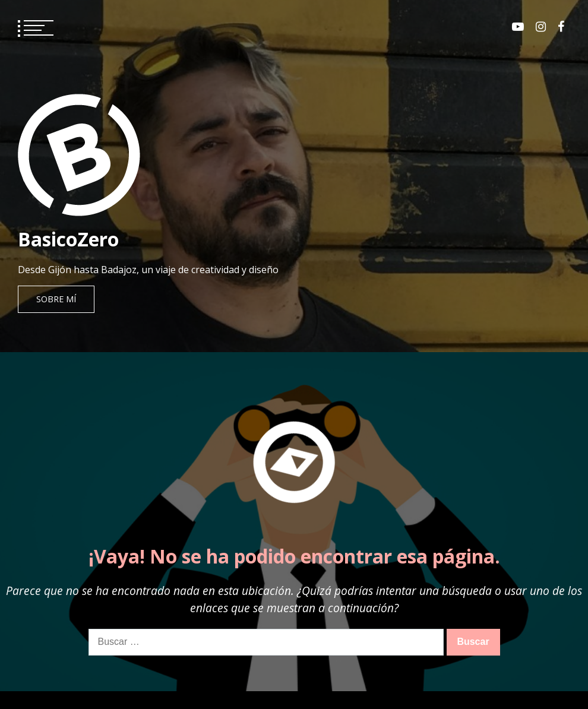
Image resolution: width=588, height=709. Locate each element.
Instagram (541, 27)
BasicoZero (68, 239)
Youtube (518, 27)
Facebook (561, 27)
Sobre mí (56, 299)
